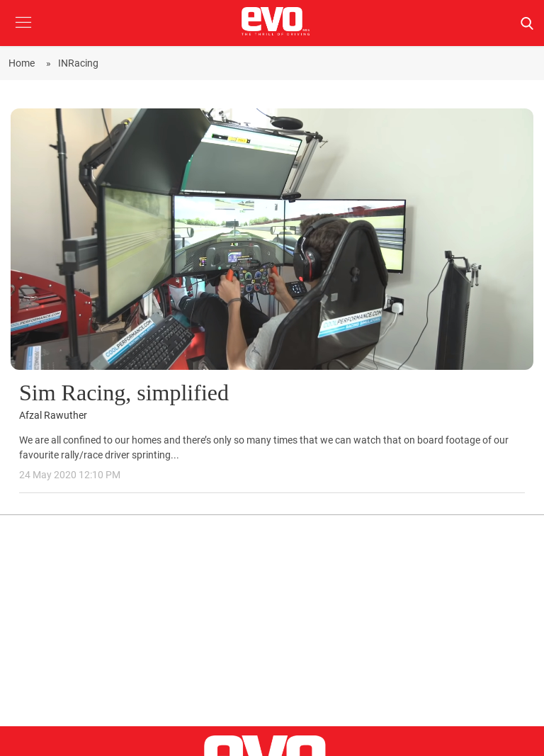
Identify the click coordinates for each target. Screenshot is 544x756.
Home (24, 63)
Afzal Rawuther (53, 416)
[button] (23, 33)
